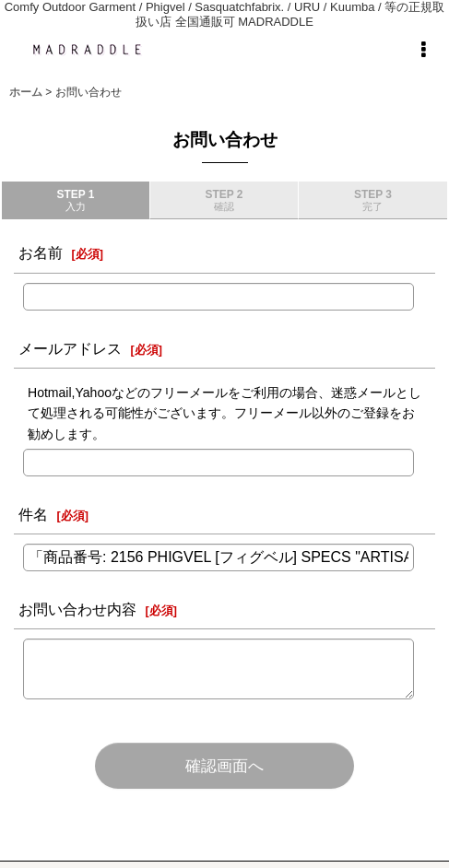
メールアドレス (70, 348)
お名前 (41, 252)
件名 (33, 514)
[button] (423, 50)
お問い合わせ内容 (77, 609)
